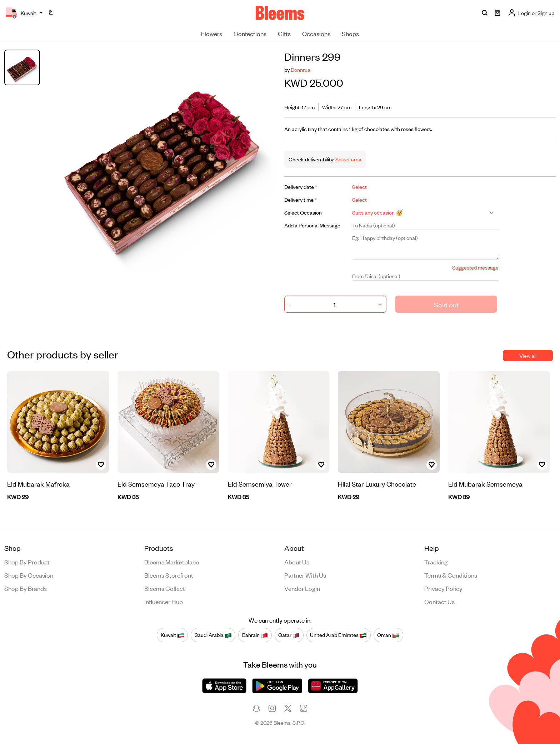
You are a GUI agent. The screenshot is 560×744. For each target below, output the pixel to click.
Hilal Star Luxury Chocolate (377, 484)
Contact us (439, 601)
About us (297, 562)
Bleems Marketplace (172, 562)
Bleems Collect (165, 588)
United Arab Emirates (338, 635)
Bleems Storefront (169, 575)
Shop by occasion (29, 575)
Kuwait (172, 635)
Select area (348, 159)
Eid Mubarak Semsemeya (485, 484)
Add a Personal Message (312, 225)
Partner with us (305, 575)
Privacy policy (443, 588)
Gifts (284, 33)
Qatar (289, 635)
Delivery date (301, 187)
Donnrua (301, 69)
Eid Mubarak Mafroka (38, 484)
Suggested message (475, 267)
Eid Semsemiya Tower (260, 484)
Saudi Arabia (213, 635)
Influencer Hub (164, 601)
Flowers (212, 33)
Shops (350, 33)
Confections (250, 33)
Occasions (316, 33)
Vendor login (302, 588)
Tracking (436, 562)
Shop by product (27, 562)
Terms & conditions (451, 575)
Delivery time (301, 199)
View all (528, 355)
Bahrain (255, 635)
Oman (388, 635)
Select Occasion (303, 212)
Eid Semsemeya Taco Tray (156, 484)
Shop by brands (26, 588)
